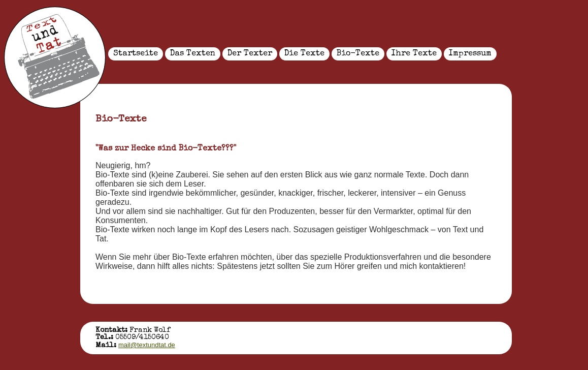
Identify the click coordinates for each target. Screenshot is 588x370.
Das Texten (193, 54)
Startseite (136, 54)
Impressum (470, 54)
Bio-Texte (358, 54)
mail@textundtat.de (147, 345)
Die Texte (304, 54)
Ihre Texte (414, 54)
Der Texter (250, 54)
